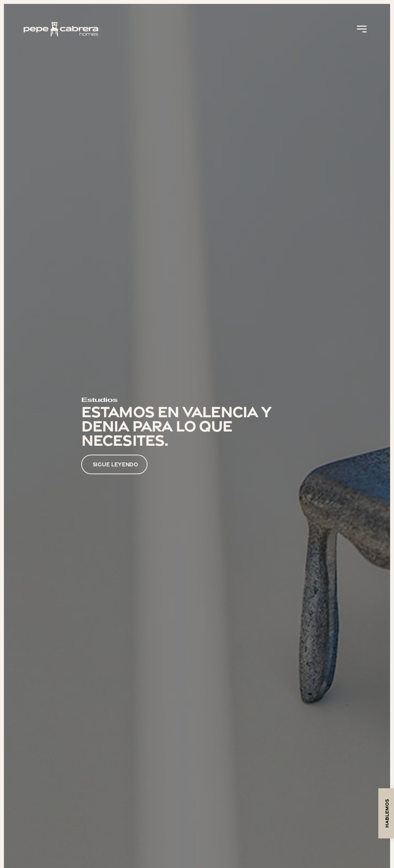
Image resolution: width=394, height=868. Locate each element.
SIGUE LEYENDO (116, 464)
